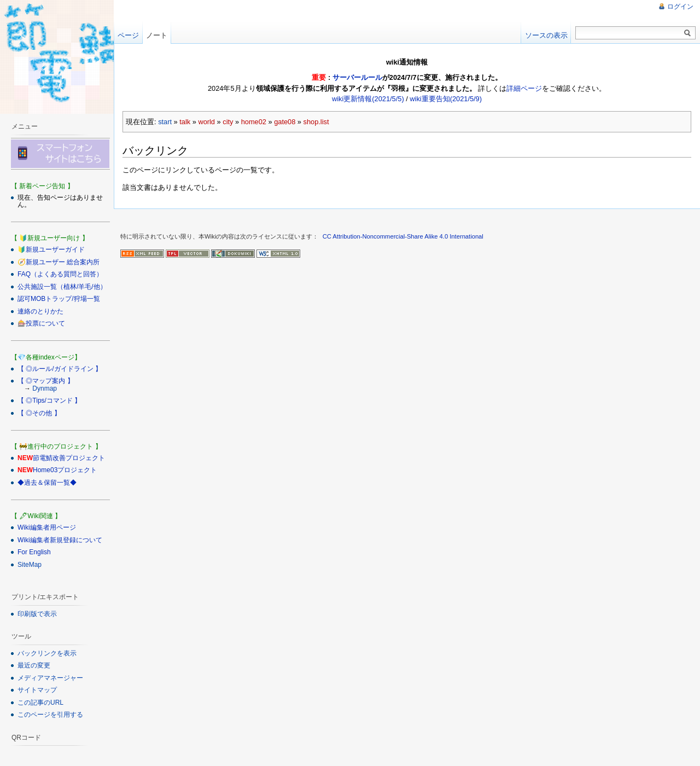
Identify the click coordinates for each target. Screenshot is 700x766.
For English (34, 552)
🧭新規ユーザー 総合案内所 (59, 262)
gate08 (285, 122)
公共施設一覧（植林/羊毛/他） (62, 287)
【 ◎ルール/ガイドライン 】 (60, 369)
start (165, 122)
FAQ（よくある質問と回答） (60, 274)
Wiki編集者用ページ (47, 527)
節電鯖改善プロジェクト (69, 458)
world (206, 122)
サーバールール (357, 77)
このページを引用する (50, 715)
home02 (254, 122)
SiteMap (30, 565)
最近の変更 (34, 665)
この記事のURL (40, 703)
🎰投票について (41, 323)
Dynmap (45, 388)
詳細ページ (524, 88)
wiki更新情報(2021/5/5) (368, 99)
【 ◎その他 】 (39, 413)
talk (185, 122)
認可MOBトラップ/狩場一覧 (59, 299)
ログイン (680, 7)
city (228, 122)
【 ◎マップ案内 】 (46, 381)
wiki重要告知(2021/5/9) (446, 99)
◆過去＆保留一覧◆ (47, 483)
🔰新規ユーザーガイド (51, 249)
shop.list (316, 122)
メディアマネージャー (50, 678)
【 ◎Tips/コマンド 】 (49, 401)
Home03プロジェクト (65, 470)
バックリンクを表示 (47, 653)
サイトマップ (37, 690)
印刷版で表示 (37, 614)
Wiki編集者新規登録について (60, 540)
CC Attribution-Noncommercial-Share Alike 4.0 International (403, 236)
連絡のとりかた (40, 311)
